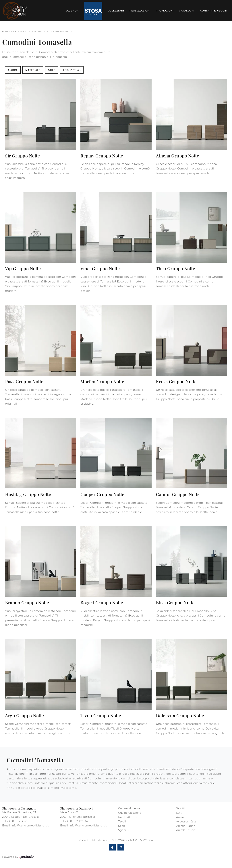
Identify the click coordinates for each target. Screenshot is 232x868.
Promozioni (165, 11)
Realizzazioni (140, 11)
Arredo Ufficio (186, 830)
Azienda (72, 11)
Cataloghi (187, 11)
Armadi (181, 817)
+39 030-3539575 (18, 821)
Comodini (41, 32)
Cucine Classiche (130, 813)
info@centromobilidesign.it (30, 826)
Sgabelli (124, 830)
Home (5, 32)
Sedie (122, 826)
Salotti (181, 808)
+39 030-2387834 (76, 821)
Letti (179, 813)
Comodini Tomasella (61, 32)
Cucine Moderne (129, 808)
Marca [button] (13, 70)
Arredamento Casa (22, 32)
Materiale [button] (33, 70)
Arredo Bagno (186, 826)
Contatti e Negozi (214, 11)
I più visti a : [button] (72, 70)
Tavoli (122, 822)
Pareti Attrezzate (130, 817)
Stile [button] (52, 70)
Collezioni (116, 11)
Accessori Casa (186, 822)
